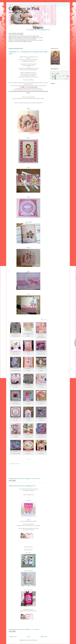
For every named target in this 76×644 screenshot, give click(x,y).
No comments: (36, 478)
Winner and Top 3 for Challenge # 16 (22, 486)
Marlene (28, 248)
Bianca (28, 108)
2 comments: (36, 629)
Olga (28, 271)
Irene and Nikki (28, 222)
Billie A (28, 138)
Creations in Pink (24, 8)
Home (28, 637)
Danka (28, 197)
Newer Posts (13, 637)
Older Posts (44, 637)
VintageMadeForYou (44, 30)
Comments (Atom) (32, 640)
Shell (28, 294)
